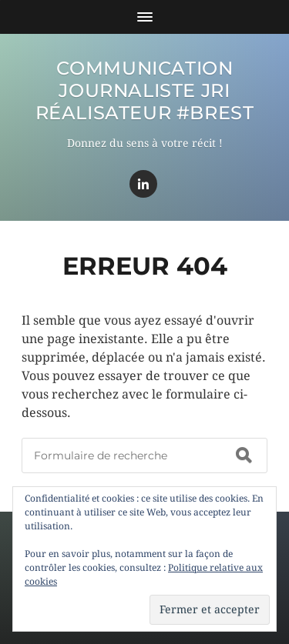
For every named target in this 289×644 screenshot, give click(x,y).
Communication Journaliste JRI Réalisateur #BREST (145, 90)
